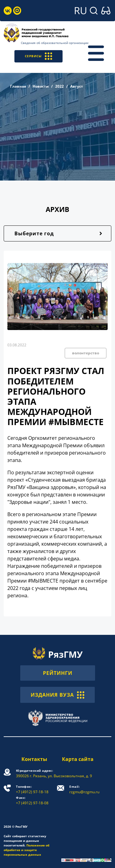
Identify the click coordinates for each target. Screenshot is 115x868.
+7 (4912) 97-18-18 (32, 789)
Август (77, 86)
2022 (59, 86)
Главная (18, 86)
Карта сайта (78, 759)
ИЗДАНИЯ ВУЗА (57, 695)
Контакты (34, 759)
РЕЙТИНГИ (58, 673)
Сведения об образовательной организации (55, 43)
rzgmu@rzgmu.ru (84, 789)
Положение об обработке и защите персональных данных (27, 850)
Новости (41, 86)
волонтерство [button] (86, 353)
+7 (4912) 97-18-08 (32, 800)
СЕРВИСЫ (38, 56)
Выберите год (34, 233)
